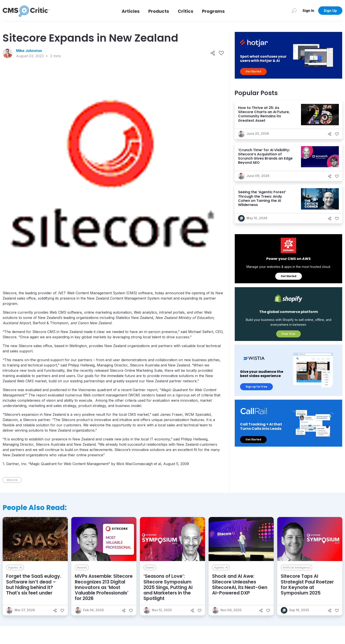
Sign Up (330, 11)
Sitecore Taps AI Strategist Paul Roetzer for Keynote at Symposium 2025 (307, 584)
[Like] (221, 53)
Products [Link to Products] (159, 11)
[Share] (213, 53)
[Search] (294, 11)
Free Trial (288, 334)
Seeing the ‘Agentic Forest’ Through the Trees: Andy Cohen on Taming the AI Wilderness (262, 198)
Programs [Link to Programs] (213, 11)
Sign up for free (256, 387)
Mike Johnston (29, 51)
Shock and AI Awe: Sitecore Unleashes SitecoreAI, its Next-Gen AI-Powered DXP (240, 584)
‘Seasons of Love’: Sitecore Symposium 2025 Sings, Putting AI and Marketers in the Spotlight (168, 587)
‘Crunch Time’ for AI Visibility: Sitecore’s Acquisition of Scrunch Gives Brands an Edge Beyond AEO (265, 156)
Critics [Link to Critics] (185, 11)
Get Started (253, 71)
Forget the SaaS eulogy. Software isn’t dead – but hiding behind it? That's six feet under (34, 584)
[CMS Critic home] (26, 11)
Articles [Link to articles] (131, 11)
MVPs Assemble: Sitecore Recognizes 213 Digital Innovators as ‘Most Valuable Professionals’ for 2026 (104, 587)
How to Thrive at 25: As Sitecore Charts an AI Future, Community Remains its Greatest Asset (264, 114)
